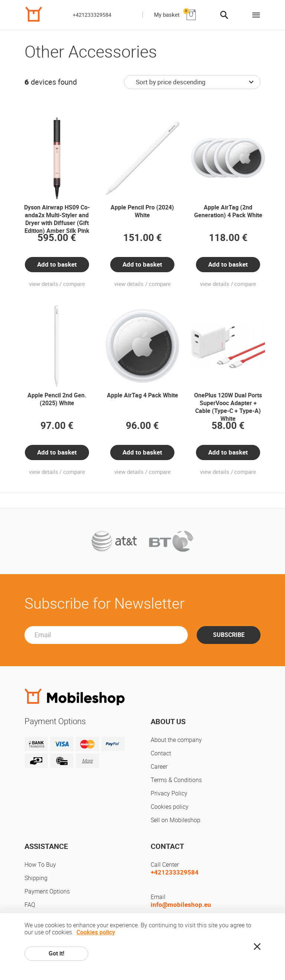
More (87, 761)
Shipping (36, 878)
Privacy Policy (169, 793)
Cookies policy (170, 807)
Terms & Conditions (176, 780)
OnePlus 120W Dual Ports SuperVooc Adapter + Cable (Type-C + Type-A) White (228, 407)
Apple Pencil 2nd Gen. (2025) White (57, 399)
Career (159, 767)
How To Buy (40, 865)
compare (74, 284)
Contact (161, 753)
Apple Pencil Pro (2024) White (142, 211)
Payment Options (47, 891)
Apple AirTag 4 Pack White (142, 395)
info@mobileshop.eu (181, 905)
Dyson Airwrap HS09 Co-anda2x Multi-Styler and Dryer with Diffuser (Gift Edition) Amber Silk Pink (57, 219)
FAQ (30, 905)
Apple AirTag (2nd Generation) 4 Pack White (228, 211)
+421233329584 (92, 15)
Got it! (56, 953)
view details (44, 284)
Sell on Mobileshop (176, 820)
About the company (176, 740)
